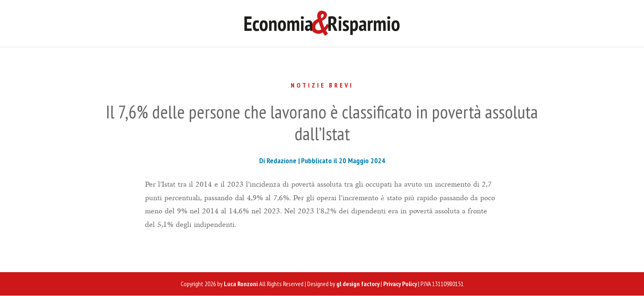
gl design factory (358, 284)
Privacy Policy (400, 284)
